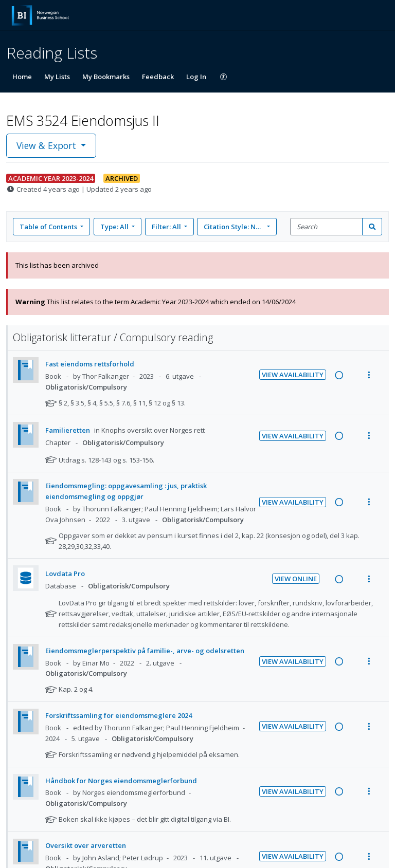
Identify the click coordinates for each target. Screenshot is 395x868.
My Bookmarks (106, 77)
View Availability (293, 375)
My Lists (57, 77)
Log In (196, 77)
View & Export (48, 145)
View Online (296, 579)
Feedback (158, 77)
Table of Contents (49, 227)
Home (22, 77)
